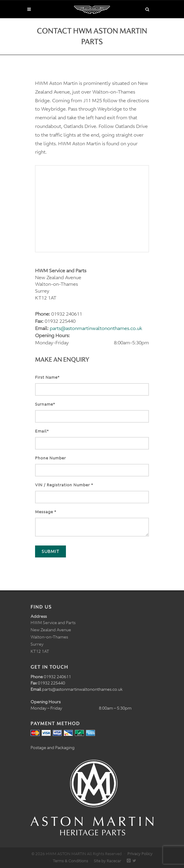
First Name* (47, 377)
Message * (46, 512)
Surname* (45, 404)
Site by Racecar (107, 861)
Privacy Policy (140, 854)
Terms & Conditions (70, 861)
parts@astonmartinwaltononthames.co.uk (96, 328)
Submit (50, 551)
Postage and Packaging (53, 748)
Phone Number (50, 458)
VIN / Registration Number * (64, 485)
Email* (42, 431)
